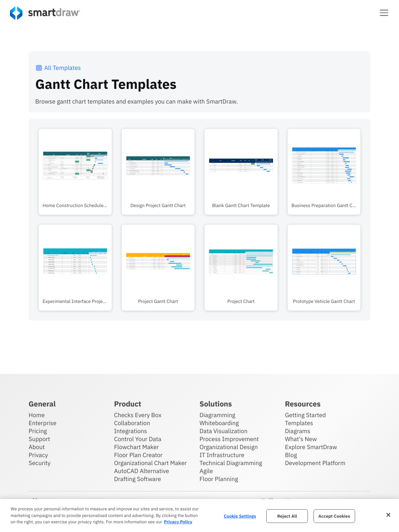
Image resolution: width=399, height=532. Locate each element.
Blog (291, 455)
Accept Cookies (334, 516)
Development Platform (315, 463)
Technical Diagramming (231, 463)
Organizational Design (229, 447)
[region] (199, 516)
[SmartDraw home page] (45, 13)
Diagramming (217, 415)
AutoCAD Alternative (141, 471)
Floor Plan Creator (138, 455)
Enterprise (43, 423)
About (37, 447)
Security (40, 463)
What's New (301, 439)
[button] (384, 13)
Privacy (38, 455)
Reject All (287, 516)
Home (37, 415)
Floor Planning (219, 479)
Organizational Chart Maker (150, 463)
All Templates (58, 68)
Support (39, 439)
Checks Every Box (138, 415)
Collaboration (132, 423)
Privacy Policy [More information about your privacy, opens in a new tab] (178, 522)
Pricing (38, 431)
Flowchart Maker (136, 447)
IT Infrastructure (222, 455)
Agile (206, 471)
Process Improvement (229, 439)
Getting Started (305, 415)
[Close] (388, 515)
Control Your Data (138, 439)
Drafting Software (137, 479)
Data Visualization (223, 431)
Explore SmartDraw (311, 447)
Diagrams (298, 431)
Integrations (131, 431)
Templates (299, 423)
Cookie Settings (240, 516)
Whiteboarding (219, 423)
